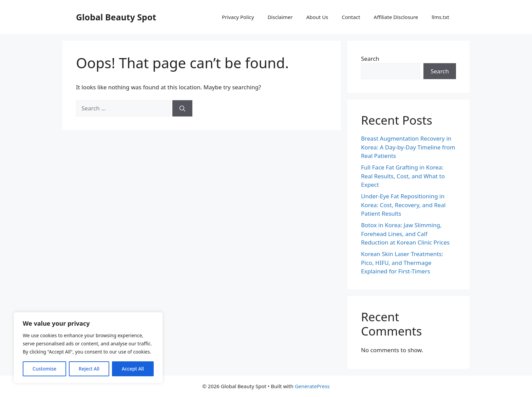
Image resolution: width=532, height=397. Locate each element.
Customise (44, 369)
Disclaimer (280, 17)
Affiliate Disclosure (396, 17)
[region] (88, 348)
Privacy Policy (238, 17)
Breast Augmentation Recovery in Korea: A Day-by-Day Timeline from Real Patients (408, 147)
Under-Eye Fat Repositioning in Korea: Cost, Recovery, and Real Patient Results (403, 205)
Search (370, 59)
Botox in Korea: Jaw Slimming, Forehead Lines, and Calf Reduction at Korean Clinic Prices (405, 234)
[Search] (182, 108)
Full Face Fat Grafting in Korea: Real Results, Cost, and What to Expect (403, 176)
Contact (351, 17)
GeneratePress (312, 386)
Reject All (89, 369)
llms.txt (440, 17)
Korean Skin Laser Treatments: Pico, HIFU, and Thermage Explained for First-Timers (402, 263)
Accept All (133, 369)
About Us (317, 17)
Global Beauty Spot (116, 17)
